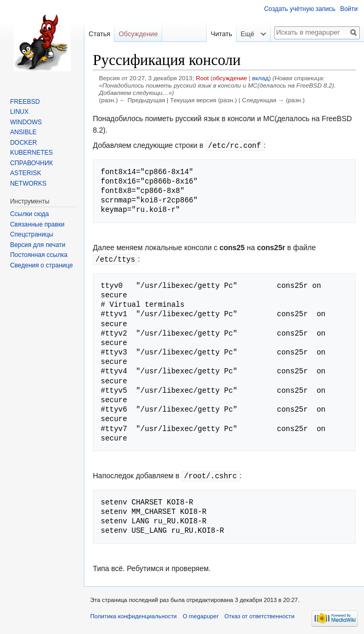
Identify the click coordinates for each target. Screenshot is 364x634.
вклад (261, 78)
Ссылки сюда (29, 214)
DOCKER (23, 143)
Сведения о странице (41, 265)
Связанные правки (37, 224)
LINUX (19, 112)
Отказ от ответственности (260, 615)
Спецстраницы (31, 234)
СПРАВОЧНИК (31, 163)
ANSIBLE (23, 132)
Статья (99, 34)
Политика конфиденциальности (133, 615)
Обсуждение (138, 34)
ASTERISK (25, 173)
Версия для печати (38, 245)
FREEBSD (25, 102)
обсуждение (230, 78)
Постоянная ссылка (39, 255)
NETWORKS (28, 184)
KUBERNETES (31, 153)
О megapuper (200, 615)
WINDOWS (26, 122)
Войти (349, 9)
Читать (219, 34)
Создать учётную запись (299, 9)
